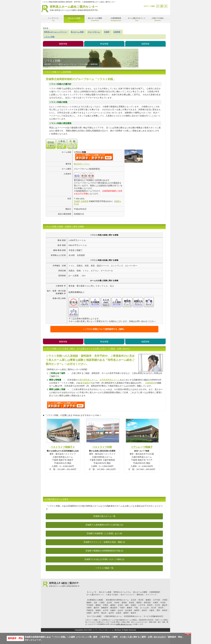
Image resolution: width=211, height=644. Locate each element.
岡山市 (104, 613)
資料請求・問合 (15, 638)
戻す (162, 6)
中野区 (106, 605)
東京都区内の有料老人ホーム (117, 600)
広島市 (119, 613)
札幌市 (113, 610)
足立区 (134, 600)
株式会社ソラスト (82, 164)
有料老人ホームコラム (122, 592)
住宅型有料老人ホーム (110, 380)
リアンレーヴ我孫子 (142, 447)
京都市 (89, 613)
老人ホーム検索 (105, 592)
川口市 (153, 608)
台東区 (156, 603)
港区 (127, 605)
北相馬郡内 (150, 383)
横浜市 (165, 605)
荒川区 (141, 600)
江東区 (102, 603)
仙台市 (120, 610)
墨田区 (139, 603)
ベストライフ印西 (102, 447)
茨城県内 (86, 383)
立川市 (157, 605)
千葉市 (122, 608)
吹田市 (165, 610)
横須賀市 (114, 608)
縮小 (158, 6)
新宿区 (124, 603)
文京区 (120, 605)
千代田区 (90, 605)
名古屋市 (129, 610)
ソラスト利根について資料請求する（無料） (105, 329)
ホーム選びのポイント (95, 595)
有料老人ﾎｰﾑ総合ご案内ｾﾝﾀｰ (64, 584)
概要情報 (63, 44)
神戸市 (96, 613)
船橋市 (130, 608)
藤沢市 (96, 608)
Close (188, 634)
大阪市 (152, 610)
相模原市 (105, 608)
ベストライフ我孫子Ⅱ (63, 447)
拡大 (166, 6)
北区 (96, 603)
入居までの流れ (112, 595)
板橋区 (148, 600)
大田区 (165, 600)
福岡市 (126, 613)
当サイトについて (127, 595)
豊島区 (98, 605)
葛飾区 (89, 603)
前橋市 (98, 610)
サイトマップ (151, 595)
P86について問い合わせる (66, 405)
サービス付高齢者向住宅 (153, 616)
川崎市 (89, 608)
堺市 (158, 610)
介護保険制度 (154, 592)
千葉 (136, 608)
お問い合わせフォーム (124, 624)
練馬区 (113, 605)
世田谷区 (147, 603)
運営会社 (140, 595)
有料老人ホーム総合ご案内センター (74, 8)
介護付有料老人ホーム (87, 380)
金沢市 (111, 613)
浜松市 (144, 610)
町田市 (150, 605)
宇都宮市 (90, 610)
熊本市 (133, 613)
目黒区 (133, 605)
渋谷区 (117, 603)
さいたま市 (144, 608)
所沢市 (161, 608)
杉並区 (132, 603)
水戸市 (106, 610)
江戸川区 (157, 600)
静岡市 (137, 610)
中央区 (163, 603)
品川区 (109, 603)
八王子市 (142, 605)
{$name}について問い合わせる (94, 157)
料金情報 (104, 44)
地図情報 (145, 44)
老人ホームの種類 (140, 592)
